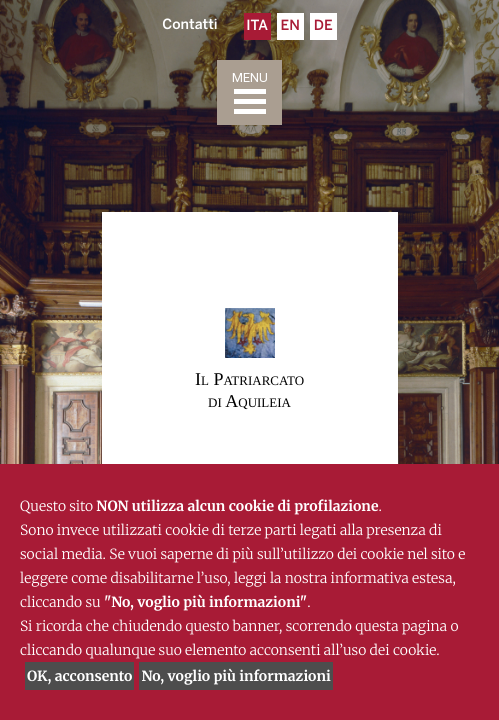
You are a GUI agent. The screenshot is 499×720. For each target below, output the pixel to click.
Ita (257, 26)
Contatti (189, 25)
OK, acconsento (79, 676)
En (289, 26)
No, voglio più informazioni (235, 676)
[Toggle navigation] (249, 92)
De (323, 26)
